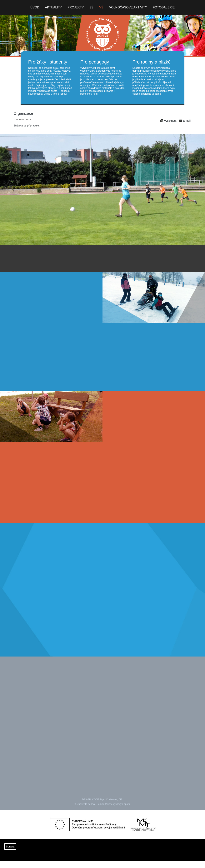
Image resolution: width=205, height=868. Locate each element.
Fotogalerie (164, 7)
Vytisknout (170, 121)
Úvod (35, 7)
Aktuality (53, 7)
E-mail (187, 121)
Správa (10, 847)
